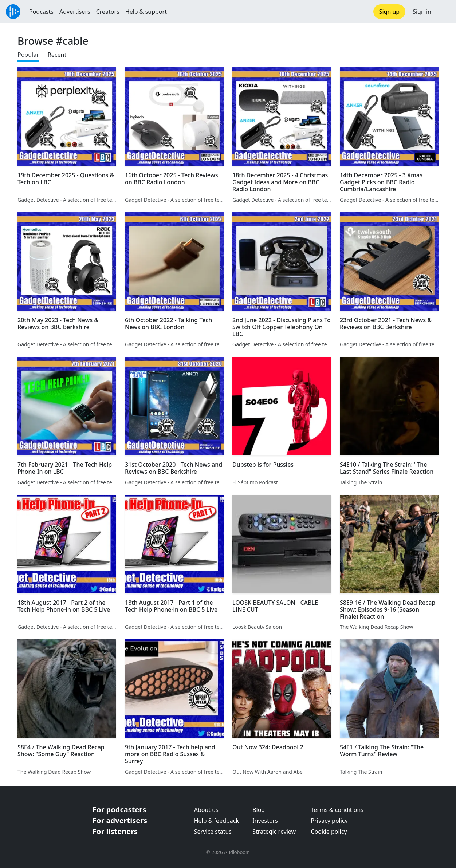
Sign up (390, 12)
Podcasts (41, 12)
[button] (444, 12)
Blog (259, 810)
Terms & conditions (337, 810)
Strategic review (274, 832)
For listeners (115, 831)
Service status (213, 832)
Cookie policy (329, 832)
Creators (108, 12)
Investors (265, 821)
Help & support (146, 12)
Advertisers (75, 12)
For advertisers (120, 820)
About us (206, 810)
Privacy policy (329, 821)
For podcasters (119, 810)
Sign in (422, 12)
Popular (28, 55)
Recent (57, 55)
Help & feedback (217, 821)
